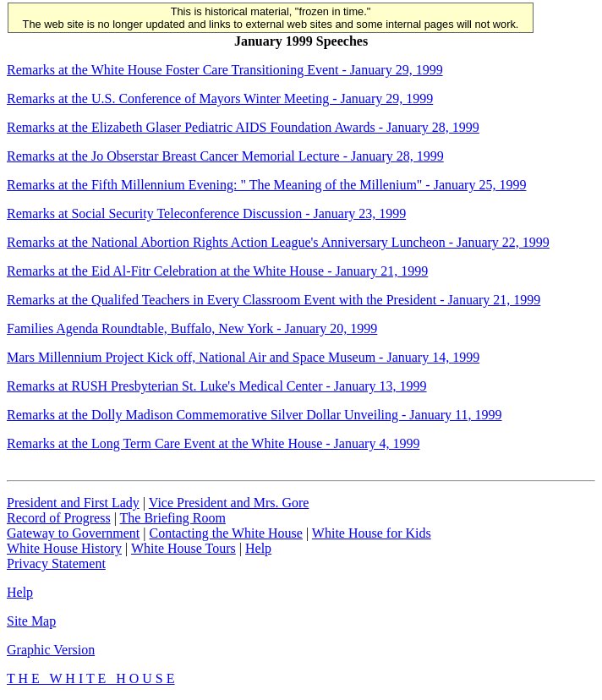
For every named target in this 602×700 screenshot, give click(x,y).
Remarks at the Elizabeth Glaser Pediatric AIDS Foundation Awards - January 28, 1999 (243, 127)
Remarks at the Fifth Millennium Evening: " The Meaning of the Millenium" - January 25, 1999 (266, 185)
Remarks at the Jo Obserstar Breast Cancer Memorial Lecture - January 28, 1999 (225, 156)
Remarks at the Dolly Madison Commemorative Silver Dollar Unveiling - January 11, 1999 (254, 415)
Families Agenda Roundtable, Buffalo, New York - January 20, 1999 (192, 328)
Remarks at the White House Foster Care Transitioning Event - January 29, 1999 (225, 70)
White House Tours (183, 548)
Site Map (31, 621)
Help (258, 548)
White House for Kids (372, 533)
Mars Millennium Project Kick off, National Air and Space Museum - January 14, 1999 (243, 357)
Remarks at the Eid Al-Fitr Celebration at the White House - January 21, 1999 (217, 271)
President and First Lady (73, 503)
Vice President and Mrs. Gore (229, 503)
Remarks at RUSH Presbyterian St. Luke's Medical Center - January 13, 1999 (217, 386)
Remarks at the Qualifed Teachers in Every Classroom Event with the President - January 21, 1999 (274, 300)
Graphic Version (51, 650)
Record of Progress (59, 518)
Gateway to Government (73, 533)
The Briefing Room (173, 518)
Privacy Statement (56, 563)
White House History (64, 548)
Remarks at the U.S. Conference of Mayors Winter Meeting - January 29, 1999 (220, 98)
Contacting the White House (225, 533)
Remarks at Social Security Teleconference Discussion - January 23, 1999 (206, 213)
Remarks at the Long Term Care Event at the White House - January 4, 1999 (213, 443)
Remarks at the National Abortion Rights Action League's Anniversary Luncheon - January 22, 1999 (278, 242)
